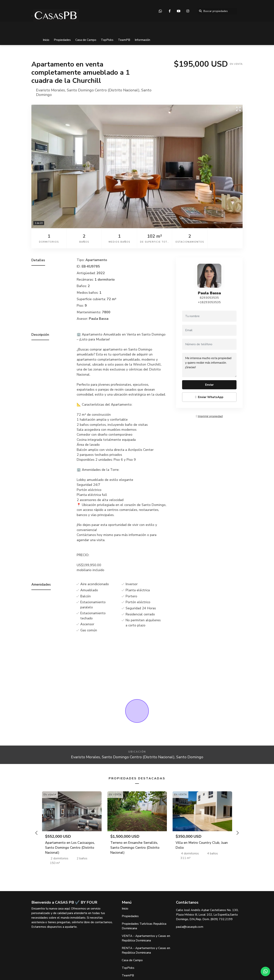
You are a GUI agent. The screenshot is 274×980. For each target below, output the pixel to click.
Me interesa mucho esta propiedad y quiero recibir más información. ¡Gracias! (209, 365)
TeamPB (124, 40)
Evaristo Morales (51, 90)
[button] (37, 833)
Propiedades (62, 40)
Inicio (46, 40)
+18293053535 (209, 302)
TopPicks (107, 40)
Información (142, 40)
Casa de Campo (86, 40)
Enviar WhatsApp (209, 397)
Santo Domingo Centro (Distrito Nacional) (103, 90)
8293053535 (209, 298)
